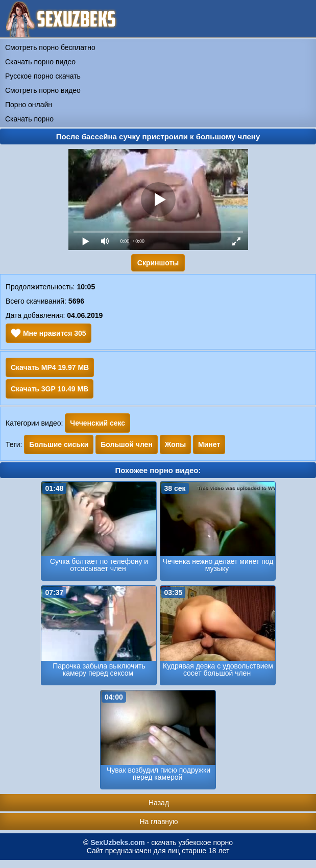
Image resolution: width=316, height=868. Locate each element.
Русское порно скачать (43, 76)
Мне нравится (48, 333)
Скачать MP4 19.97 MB (50, 367)
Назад (159, 803)
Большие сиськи (59, 444)
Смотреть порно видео (43, 90)
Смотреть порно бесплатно (50, 47)
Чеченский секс (98, 423)
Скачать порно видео (40, 62)
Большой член (127, 444)
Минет (209, 444)
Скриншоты (158, 263)
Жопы (175, 444)
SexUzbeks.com (118, 842)
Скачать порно (29, 119)
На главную (159, 822)
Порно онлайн (29, 105)
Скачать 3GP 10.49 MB (50, 389)
